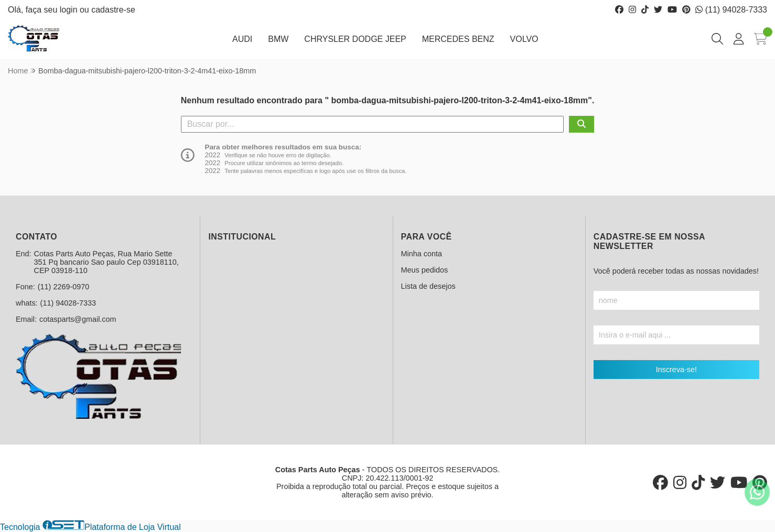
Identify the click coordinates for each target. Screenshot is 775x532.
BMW (278, 39)
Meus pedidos (425, 270)
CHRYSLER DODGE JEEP (355, 39)
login (70, 10)
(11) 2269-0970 (63, 287)
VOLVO (524, 39)
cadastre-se (113, 10)
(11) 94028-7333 (731, 10)
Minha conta (422, 254)
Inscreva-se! (676, 370)
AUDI (242, 39)
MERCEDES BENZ (458, 39)
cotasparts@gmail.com (78, 319)
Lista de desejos (428, 286)
